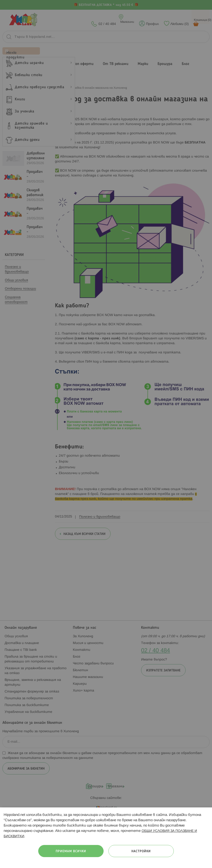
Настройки (141, 851)
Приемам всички (71, 851)
